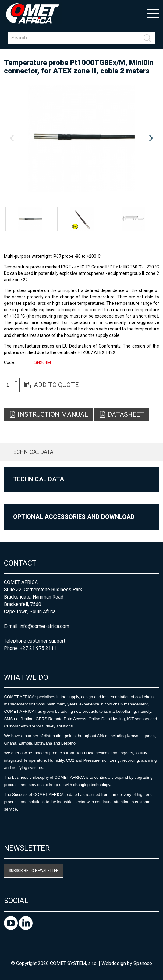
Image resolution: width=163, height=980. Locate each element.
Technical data (32, 452)
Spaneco (143, 963)
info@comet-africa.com (44, 626)
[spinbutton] (10, 385)
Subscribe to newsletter (34, 871)
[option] (81, 138)
